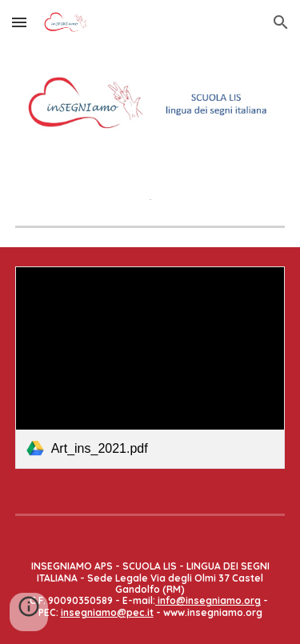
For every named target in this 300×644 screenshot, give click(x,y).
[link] (150, 368)
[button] (19, 22)
